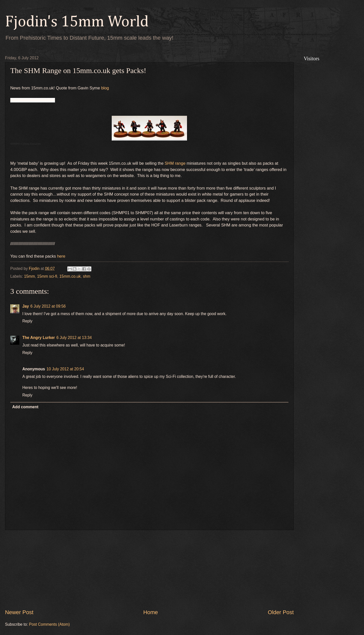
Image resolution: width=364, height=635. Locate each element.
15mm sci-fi (47, 276)
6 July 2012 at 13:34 (74, 338)
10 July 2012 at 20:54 (65, 369)
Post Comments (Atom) (49, 624)
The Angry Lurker (39, 338)
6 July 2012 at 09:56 (48, 306)
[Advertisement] (149, 569)
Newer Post (19, 612)
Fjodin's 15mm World (77, 22)
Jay (26, 306)
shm (87, 276)
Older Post (281, 612)
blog (105, 88)
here (61, 256)
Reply (27, 321)
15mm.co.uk (70, 276)
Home (151, 612)
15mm (29, 276)
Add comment (25, 407)
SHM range (175, 163)
